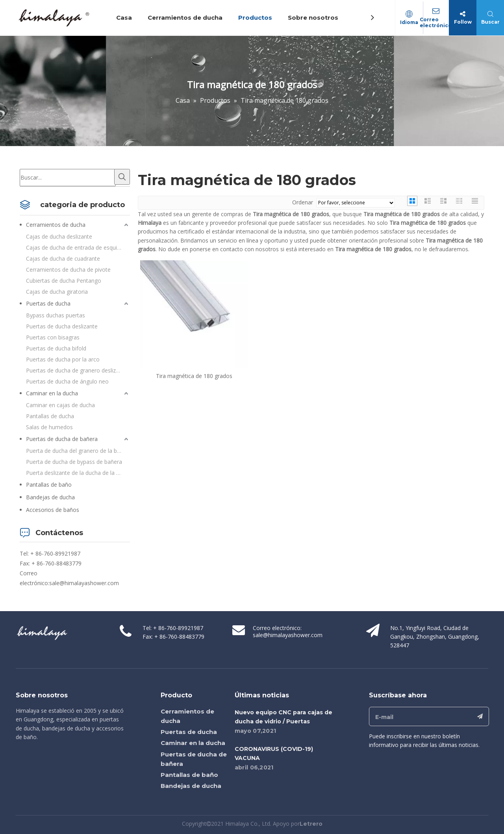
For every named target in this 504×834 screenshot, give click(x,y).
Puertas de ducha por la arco (63, 359)
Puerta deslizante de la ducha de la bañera (78, 473)
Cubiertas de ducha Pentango (64, 281)
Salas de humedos (49, 427)
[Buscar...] (68, 178)
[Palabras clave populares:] (122, 177)
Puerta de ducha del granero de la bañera (78, 451)
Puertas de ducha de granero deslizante (77, 370)
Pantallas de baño (49, 485)
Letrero (311, 824)
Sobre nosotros (314, 18)
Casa (125, 18)
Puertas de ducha (48, 303)
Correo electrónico (435, 22)
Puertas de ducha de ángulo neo (67, 381)
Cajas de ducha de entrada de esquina (75, 247)
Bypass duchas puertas (56, 315)
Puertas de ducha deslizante (62, 326)
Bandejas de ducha (50, 497)
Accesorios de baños (53, 510)
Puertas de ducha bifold (56, 348)
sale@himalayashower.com (84, 583)
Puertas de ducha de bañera (62, 439)
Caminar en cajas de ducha (60, 405)
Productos (256, 18)
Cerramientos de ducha (186, 18)
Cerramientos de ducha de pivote (68, 270)
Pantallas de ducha (50, 416)
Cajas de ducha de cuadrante (63, 259)
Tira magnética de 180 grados (194, 376)
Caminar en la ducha (52, 393)
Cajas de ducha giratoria (57, 292)
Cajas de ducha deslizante (59, 236)
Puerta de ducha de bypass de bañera (74, 462)
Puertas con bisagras (53, 337)
